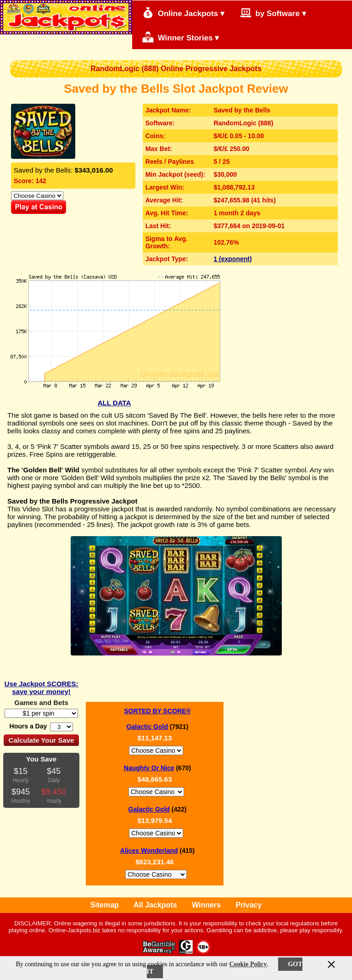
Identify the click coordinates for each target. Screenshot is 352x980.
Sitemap (105, 905)
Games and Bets (41, 703)
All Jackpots (155, 905)
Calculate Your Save (42, 740)
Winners (206, 905)
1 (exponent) (232, 259)
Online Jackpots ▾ (183, 13)
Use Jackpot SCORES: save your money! (42, 688)
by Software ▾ (273, 13)
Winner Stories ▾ (181, 37)
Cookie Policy (248, 964)
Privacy (249, 905)
